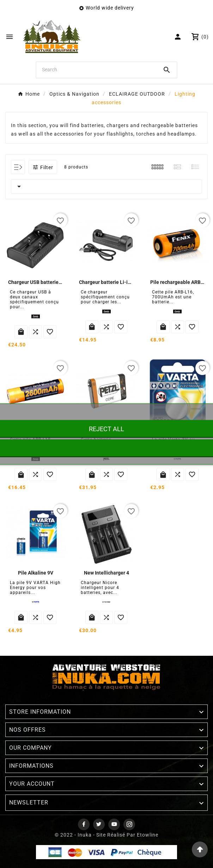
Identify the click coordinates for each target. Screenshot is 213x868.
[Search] (97, 70)
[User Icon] (179, 37)
